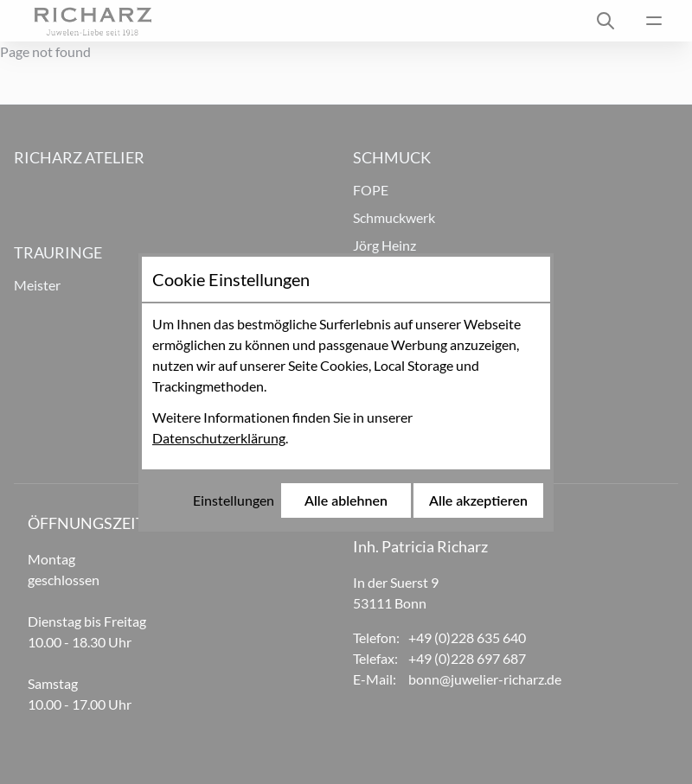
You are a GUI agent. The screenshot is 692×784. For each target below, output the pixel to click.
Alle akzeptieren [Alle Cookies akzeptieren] (478, 500)
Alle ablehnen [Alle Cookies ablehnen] (346, 500)
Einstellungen (234, 500)
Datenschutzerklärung (219, 438)
